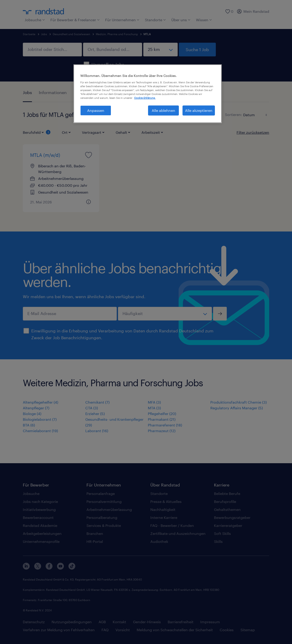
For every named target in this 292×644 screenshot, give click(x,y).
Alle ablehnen (163, 110)
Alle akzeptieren (199, 110)
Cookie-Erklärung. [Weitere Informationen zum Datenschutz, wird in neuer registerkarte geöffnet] (145, 98)
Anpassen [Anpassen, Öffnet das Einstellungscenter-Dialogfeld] (96, 110)
